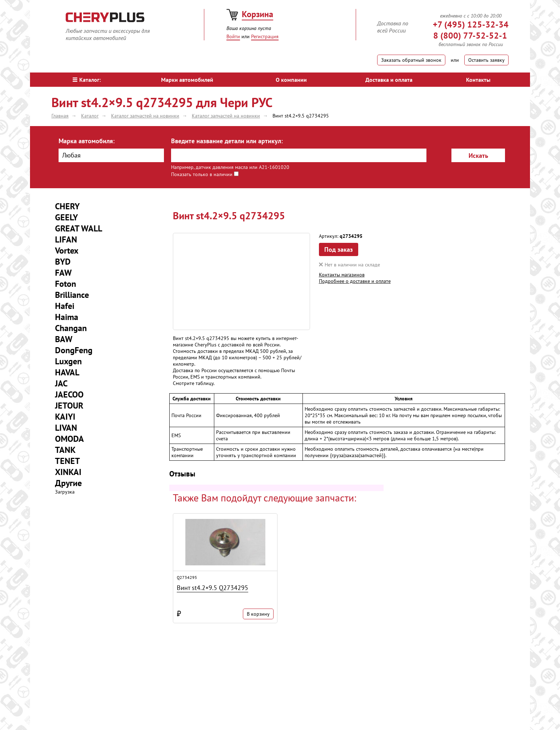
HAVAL (67, 372)
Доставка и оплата (389, 80)
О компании (291, 80)
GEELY (66, 217)
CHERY (67, 206)
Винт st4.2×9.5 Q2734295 (212, 588)
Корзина (257, 14)
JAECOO (69, 394)
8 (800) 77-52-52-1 (470, 36)
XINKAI (68, 472)
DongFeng (74, 350)
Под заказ (339, 249)
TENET (67, 461)
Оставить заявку (486, 60)
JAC (61, 383)
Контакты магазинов (342, 275)
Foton (66, 284)
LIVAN (66, 428)
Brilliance (72, 295)
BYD (63, 262)
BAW (64, 339)
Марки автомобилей (187, 80)
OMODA (69, 439)
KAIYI (65, 417)
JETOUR (69, 406)
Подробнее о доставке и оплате (355, 281)
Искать (478, 156)
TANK (65, 450)
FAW (63, 273)
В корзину (258, 614)
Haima (67, 317)
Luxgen (68, 361)
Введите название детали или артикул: (227, 141)
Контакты (478, 80)
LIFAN (66, 239)
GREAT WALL (79, 228)
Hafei (65, 306)
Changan (71, 328)
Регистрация (265, 36)
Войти (233, 36)
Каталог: (87, 80)
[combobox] (111, 155)
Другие (68, 483)
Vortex (67, 251)
